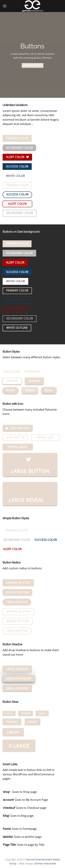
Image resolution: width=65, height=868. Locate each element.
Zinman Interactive (45, 863)
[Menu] (5, 6)
